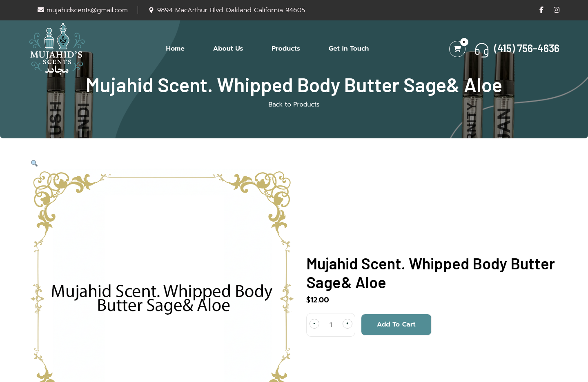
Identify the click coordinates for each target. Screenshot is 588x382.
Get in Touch (349, 49)
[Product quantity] (331, 325)
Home (175, 49)
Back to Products (294, 104)
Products (286, 49)
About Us (228, 49)
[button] (34, 164)
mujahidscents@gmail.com (83, 10)
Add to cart (396, 324)
